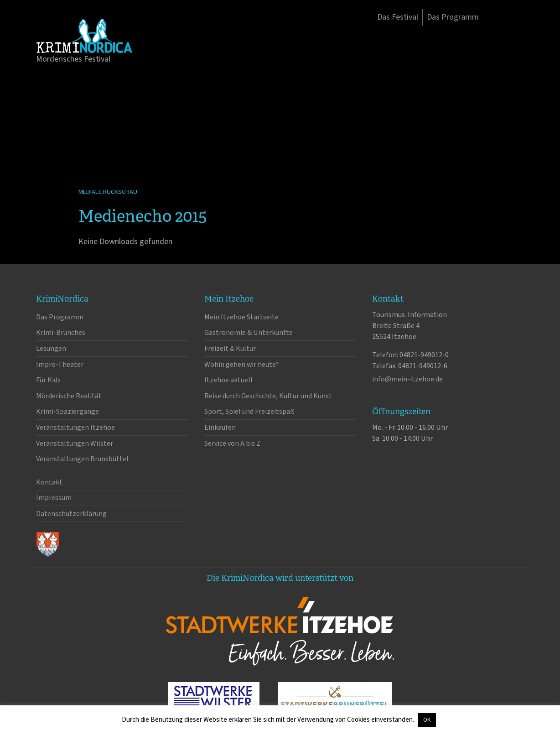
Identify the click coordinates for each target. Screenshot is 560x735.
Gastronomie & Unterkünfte (249, 333)
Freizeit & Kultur (230, 349)
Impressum (54, 498)
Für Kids (48, 380)
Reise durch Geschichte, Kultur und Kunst (268, 396)
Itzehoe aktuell (228, 380)
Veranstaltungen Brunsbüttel (82, 459)
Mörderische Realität (69, 396)
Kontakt (49, 482)
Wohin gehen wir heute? (241, 365)
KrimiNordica (84, 36)
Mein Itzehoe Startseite (241, 317)
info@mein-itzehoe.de (407, 379)
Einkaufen (220, 427)
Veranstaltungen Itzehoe (75, 427)
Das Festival (398, 17)
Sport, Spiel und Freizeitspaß (249, 412)
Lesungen (51, 349)
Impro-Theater (60, 365)
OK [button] (427, 720)
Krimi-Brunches (61, 333)
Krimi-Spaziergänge (67, 412)
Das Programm (453, 17)
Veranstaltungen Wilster (75, 443)
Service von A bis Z (232, 443)
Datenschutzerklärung (71, 514)
